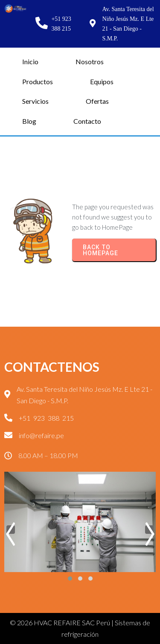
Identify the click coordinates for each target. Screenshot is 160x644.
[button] (70, 578)
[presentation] (11, 530)
